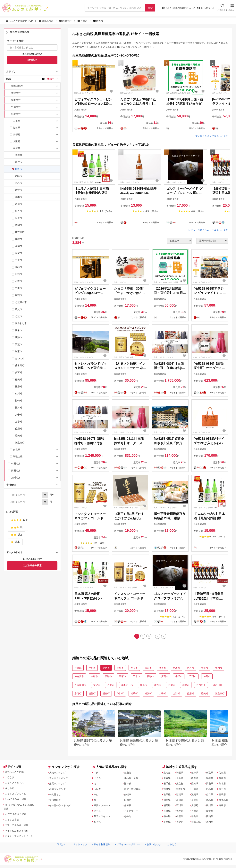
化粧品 (128, 806)
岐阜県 (196, 774)
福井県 (181, 812)
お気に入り (222, 9)
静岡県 (196, 779)
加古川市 (20, 232)
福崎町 (19, 401)
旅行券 (128, 785)
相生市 (19, 218)
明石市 (19, 183)
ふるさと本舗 (13, 821)
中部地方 (16, 107)
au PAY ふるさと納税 (18, 816)
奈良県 (17, 450)
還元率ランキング (61, 779)
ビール (98, 812)
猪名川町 (20, 365)
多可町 (19, 373)
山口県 (211, 795)
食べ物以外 (56, 801)
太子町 (19, 415)
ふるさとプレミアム (18, 795)
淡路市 (19, 337)
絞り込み (32, 60)
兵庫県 (83, 21)
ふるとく (178, 853)
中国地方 (16, 464)
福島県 (168, 806)
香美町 (19, 436)
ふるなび (11, 779)
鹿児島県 (225, 801)
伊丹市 (19, 211)
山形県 (168, 801)
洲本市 (19, 197)
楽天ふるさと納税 (16, 774)
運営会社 (54, 853)
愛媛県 (211, 812)
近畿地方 (66, 21)
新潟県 (181, 795)
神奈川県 (182, 790)
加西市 (19, 295)
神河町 (19, 408)
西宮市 (19, 190)
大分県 (224, 790)
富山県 (181, 801)
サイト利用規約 (99, 853)
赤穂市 (19, 239)
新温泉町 (20, 443)
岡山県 (211, 785)
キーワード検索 (15, 41)
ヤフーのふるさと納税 (19, 827)
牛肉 (97, 774)
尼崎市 (19, 176)
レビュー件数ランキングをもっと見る (208, 230)
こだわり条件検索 (32, 565)
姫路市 (19, 169)
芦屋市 (19, 204)
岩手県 (168, 785)
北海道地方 (17, 86)
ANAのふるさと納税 (18, 801)
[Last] (166, 637)
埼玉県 (181, 774)
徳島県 (211, 801)
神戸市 (19, 162)
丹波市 (19, 316)
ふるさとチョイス (16, 785)
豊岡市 (19, 225)
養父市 (19, 309)
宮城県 (168, 790)
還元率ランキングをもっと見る (212, 136)
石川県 (181, 806)
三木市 (19, 260)
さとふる (11, 790)
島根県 (211, 779)
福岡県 (211, 823)
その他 (128, 817)
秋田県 (168, 795)
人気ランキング (59, 774)
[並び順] (212, 241)
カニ (97, 785)
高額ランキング (59, 790)
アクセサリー (132, 812)
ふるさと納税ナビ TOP (20, 21)
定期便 (128, 774)
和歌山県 (18, 457)
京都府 (17, 134)
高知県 (211, 817)
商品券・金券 (132, 779)
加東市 (19, 351)
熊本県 (224, 785)
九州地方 (16, 478)
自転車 (128, 795)
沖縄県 (224, 806)
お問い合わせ (158, 853)
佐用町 (19, 429)
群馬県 (168, 823)
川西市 (19, 274)
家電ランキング (59, 785)
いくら (98, 779)
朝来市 (19, 330)
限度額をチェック (175, 8)
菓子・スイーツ (104, 817)
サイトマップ (74, 853)
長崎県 (224, 779)
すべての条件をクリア (32, 54)
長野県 (181, 823)
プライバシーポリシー (129, 853)
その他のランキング (62, 806)
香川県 (211, 806)
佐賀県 (224, 774)
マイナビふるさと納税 (19, 832)
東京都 (181, 785)
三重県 (17, 121)
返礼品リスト (206, 8)
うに (97, 795)
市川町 (19, 394)
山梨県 (181, 817)
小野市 (19, 281)
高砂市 (19, 267)
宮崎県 (224, 795)
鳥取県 (211, 774)
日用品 (128, 801)
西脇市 (19, 246)
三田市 (19, 288)
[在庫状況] (179, 241)
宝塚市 (19, 253)
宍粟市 (19, 344)
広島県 (211, 790)
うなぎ (98, 790)
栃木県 (168, 817)
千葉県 (181, 779)
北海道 (168, 774)
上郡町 (19, 422)
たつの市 (20, 358)
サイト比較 (13, 768)
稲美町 (19, 380)
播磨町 (19, 387)
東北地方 (16, 93)
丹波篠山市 (21, 302)
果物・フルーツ (104, 806)
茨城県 (168, 812)
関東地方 (16, 100)
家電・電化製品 (134, 790)
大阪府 (17, 141)
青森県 (168, 779)
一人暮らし (56, 795)
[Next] (159, 637)
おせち (98, 823)
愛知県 (196, 785)
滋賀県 (17, 128)
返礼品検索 (46, 21)
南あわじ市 (21, 323)
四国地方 (16, 471)
